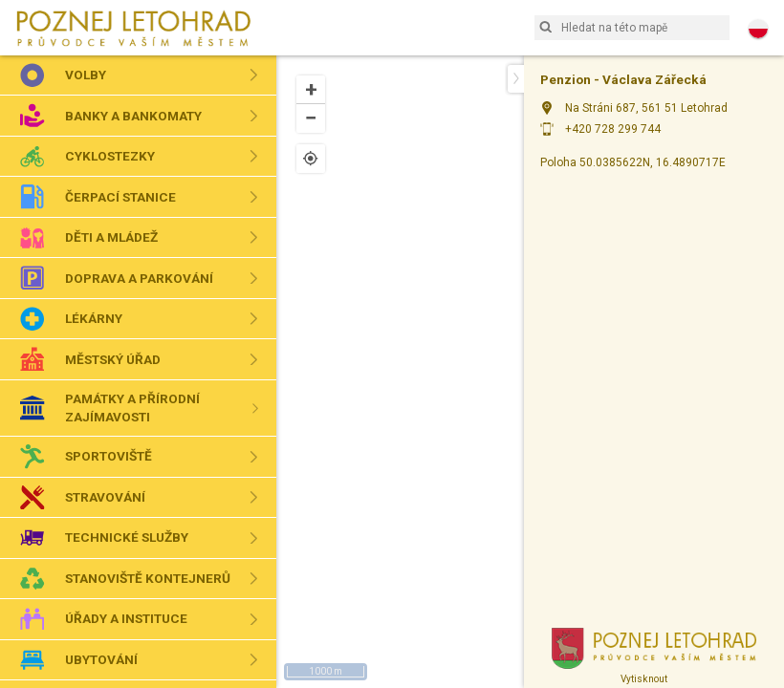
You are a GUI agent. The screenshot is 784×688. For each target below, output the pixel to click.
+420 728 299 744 (613, 129)
